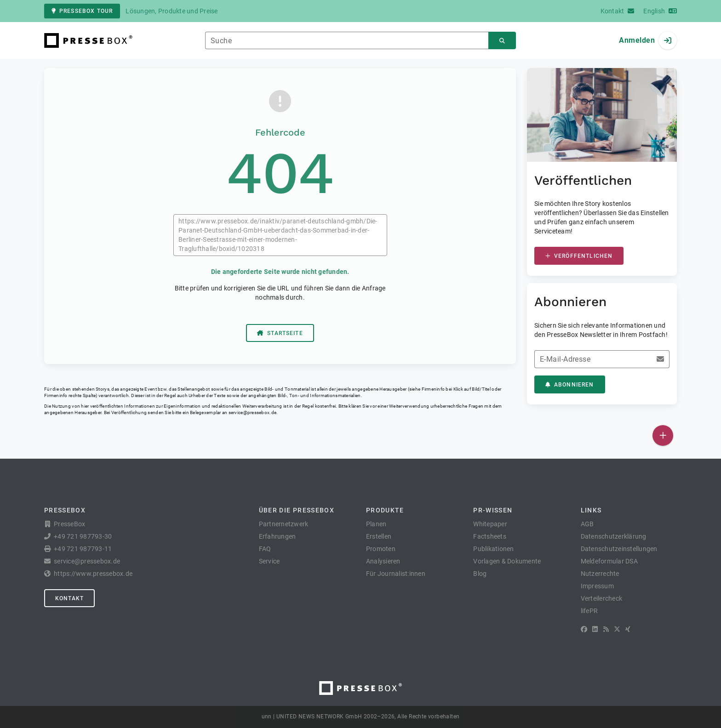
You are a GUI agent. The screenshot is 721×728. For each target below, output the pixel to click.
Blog (480, 574)
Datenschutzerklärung (614, 536)
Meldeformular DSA (609, 561)
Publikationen (493, 549)
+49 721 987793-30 (83, 536)
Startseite (280, 333)
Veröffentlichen (579, 256)
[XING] (628, 629)
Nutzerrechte (600, 574)
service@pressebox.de (252, 412)
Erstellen (379, 536)
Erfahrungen (278, 536)
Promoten (381, 549)
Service (269, 561)
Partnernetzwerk (284, 524)
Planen (376, 524)
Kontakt (69, 598)
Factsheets (490, 536)
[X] (617, 629)
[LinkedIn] (595, 629)
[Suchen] (502, 41)
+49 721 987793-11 (83, 549)
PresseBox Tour (82, 11)
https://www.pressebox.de (93, 574)
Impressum (597, 586)
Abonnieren (570, 385)
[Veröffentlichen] (663, 435)
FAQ (265, 549)
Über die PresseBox (297, 510)
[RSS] (606, 629)
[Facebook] (584, 629)
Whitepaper (490, 524)
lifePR (589, 611)
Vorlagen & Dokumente (507, 561)
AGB (587, 524)
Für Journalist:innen (396, 574)
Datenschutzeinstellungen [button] (619, 549)
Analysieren (383, 561)
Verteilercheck (602, 598)
